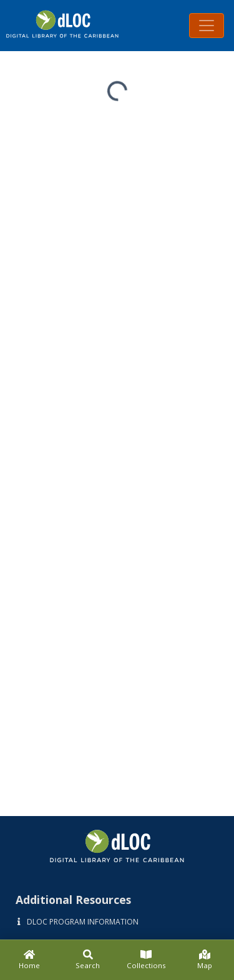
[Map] (205, 960)
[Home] (29, 960)
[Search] (88, 960)
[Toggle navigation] (207, 26)
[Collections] (147, 960)
